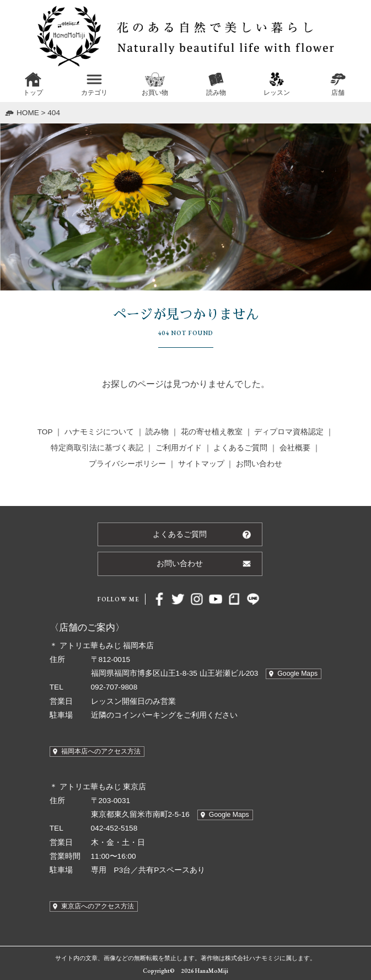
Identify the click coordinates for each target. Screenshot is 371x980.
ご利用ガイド (179, 448)
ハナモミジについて (99, 432)
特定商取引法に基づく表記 (97, 448)
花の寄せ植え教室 (212, 432)
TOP (45, 432)
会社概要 (295, 448)
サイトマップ (201, 464)
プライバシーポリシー (127, 464)
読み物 (157, 432)
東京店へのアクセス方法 (98, 906)
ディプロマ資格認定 (289, 432)
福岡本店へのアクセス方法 (101, 751)
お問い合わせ (259, 464)
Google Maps (297, 674)
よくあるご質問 (240, 448)
